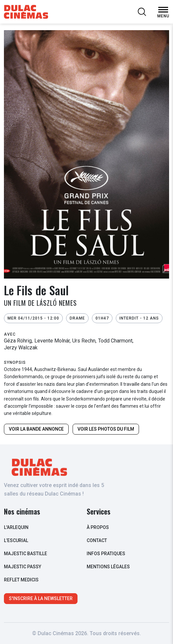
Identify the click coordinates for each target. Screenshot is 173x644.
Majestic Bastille (26, 554)
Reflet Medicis (21, 580)
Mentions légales (108, 567)
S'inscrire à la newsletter (41, 598)
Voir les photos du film (106, 429)
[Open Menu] (163, 10)
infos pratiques (106, 554)
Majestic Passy (23, 567)
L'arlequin (16, 527)
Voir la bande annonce (36, 429)
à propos (98, 527)
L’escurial (16, 540)
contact (97, 540)
